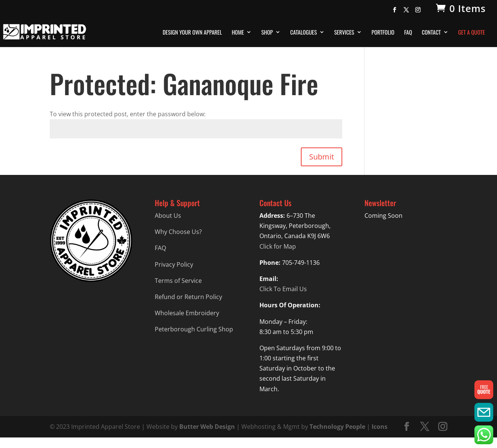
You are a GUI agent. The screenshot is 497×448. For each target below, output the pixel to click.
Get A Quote (472, 33)
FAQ (408, 33)
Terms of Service (178, 281)
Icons (380, 427)
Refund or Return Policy (188, 297)
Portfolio (383, 33)
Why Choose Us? (178, 232)
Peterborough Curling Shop (194, 329)
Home (238, 33)
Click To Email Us (283, 289)
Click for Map (278, 246)
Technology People (337, 427)
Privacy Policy (174, 264)
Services (344, 33)
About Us (168, 216)
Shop (267, 33)
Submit (322, 157)
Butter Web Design (207, 427)
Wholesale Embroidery (187, 313)
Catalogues (304, 33)
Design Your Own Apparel (192, 33)
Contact (431, 33)
